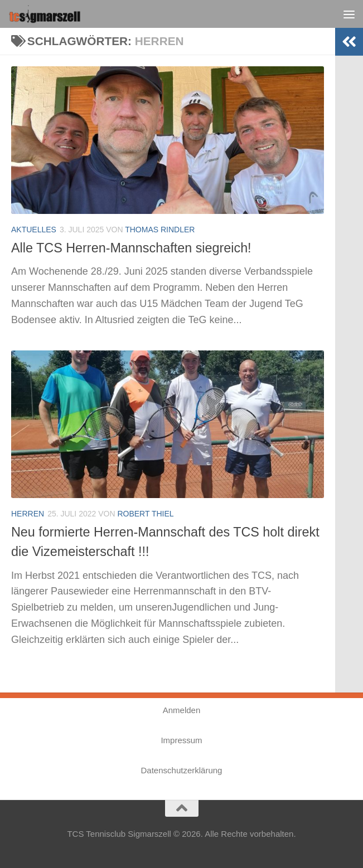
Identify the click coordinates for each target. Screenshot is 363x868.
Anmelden (182, 710)
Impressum (181, 740)
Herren (28, 514)
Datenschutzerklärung (182, 770)
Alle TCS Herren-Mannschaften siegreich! (132, 248)
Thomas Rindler (160, 230)
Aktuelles (34, 230)
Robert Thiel (145, 514)
